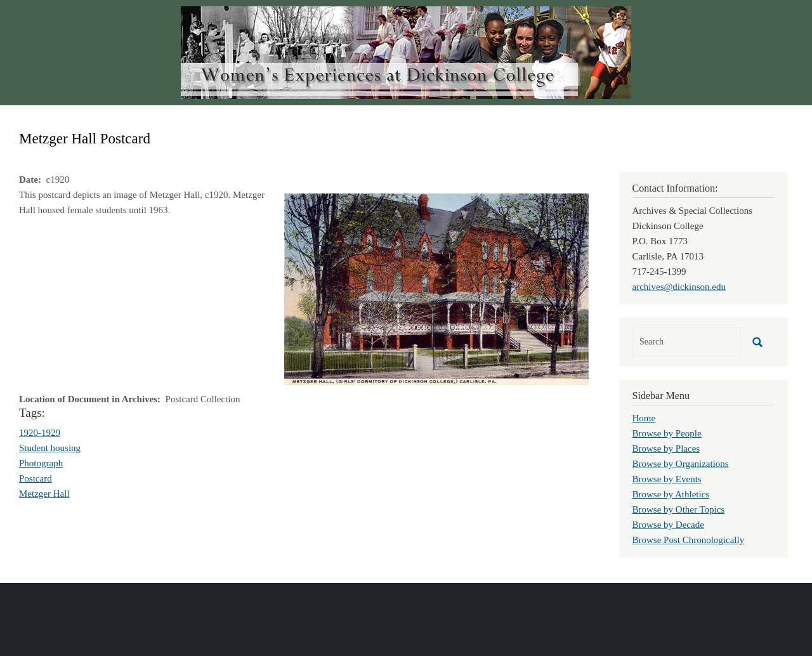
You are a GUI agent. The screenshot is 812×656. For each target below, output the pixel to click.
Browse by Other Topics (679, 509)
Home (644, 418)
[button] (436, 288)
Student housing (50, 448)
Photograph (41, 463)
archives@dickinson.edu (679, 287)
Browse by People (667, 433)
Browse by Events (667, 479)
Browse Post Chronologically (689, 540)
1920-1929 (40, 433)
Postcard (36, 478)
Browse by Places (666, 449)
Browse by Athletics (671, 494)
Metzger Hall (44, 494)
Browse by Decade (668, 525)
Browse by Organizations (681, 464)
